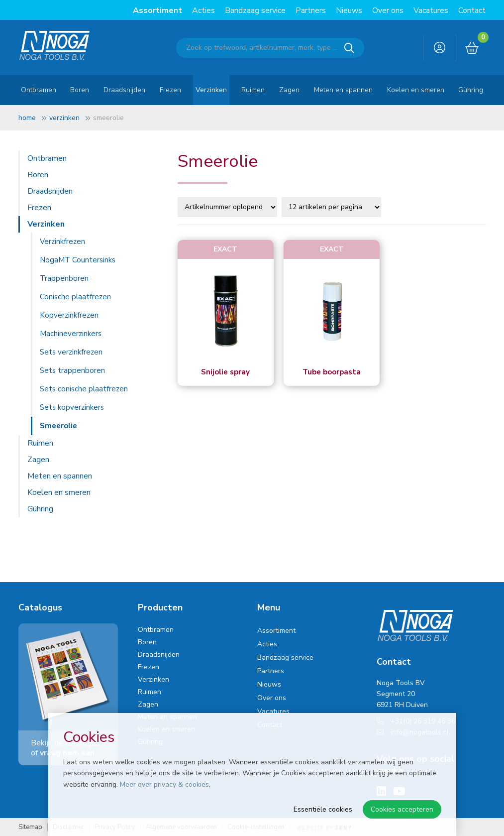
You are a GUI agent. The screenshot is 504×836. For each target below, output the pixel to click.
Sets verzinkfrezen (71, 352)
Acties (203, 10)
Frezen (170, 90)
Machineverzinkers (71, 334)
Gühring (471, 90)
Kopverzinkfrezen (69, 315)
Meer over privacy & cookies (164, 784)
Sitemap (30, 827)
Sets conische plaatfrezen (84, 389)
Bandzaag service (255, 10)
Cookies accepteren (402, 809)
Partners (311, 10)
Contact (472, 10)
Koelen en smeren (416, 90)
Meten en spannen (343, 90)
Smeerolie (58, 426)
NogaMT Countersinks (78, 260)
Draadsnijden (124, 90)
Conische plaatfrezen (75, 297)
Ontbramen (39, 90)
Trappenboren (64, 278)
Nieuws (349, 10)
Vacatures (431, 10)
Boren (80, 90)
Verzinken (211, 90)
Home (27, 118)
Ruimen (253, 90)
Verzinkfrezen (62, 241)
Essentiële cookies (323, 809)
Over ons (388, 10)
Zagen (289, 90)
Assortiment (157, 10)
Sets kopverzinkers (72, 407)
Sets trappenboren (72, 370)
